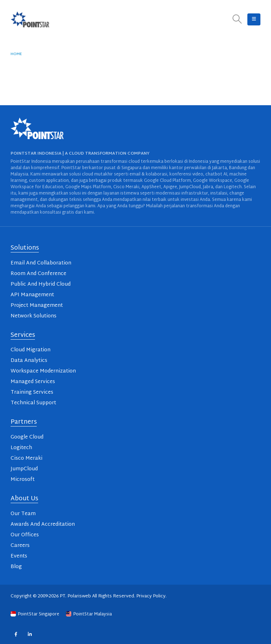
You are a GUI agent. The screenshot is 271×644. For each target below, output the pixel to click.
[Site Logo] (30, 19)
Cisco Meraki (26, 458)
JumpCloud (24, 469)
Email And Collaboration (41, 263)
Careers (20, 546)
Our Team (23, 514)
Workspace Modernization (43, 371)
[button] (237, 20)
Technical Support (33, 403)
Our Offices (25, 535)
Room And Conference (38, 274)
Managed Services (33, 382)
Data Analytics (29, 361)
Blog (16, 567)
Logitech (21, 448)
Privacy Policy (151, 596)
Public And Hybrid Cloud (41, 284)
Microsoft (23, 480)
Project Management (37, 306)
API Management (32, 295)
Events (19, 556)
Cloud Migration (31, 350)
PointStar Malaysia (89, 614)
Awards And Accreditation (43, 524)
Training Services (32, 392)
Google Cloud (27, 437)
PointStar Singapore (35, 614)
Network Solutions (34, 316)
